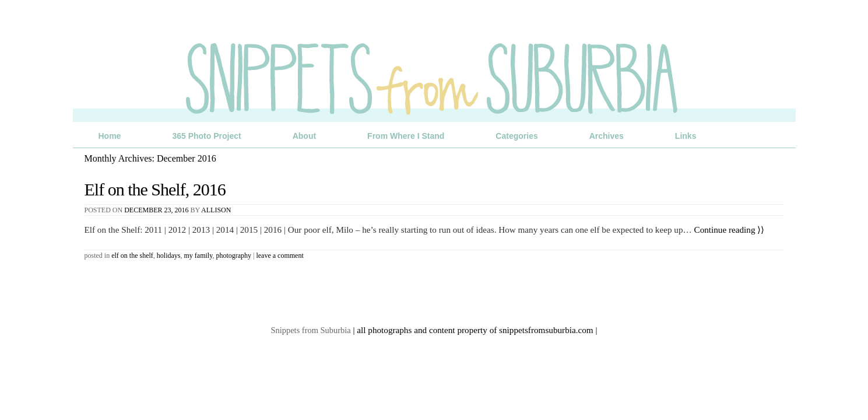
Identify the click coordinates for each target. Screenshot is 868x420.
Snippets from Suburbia (311, 330)
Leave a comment (280, 256)
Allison (216, 210)
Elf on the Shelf (132, 256)
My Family (198, 256)
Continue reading (730, 230)
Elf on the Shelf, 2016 (155, 189)
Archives (607, 136)
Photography (233, 256)
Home (110, 136)
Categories (516, 136)
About (304, 136)
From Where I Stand (406, 136)
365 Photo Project (206, 136)
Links (686, 136)
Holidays (169, 256)
